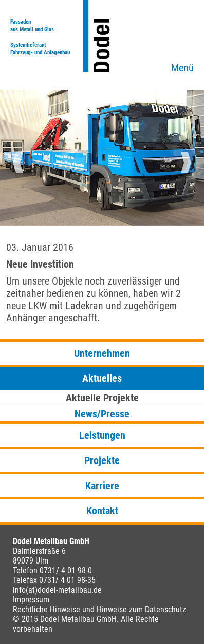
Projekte (102, 460)
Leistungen (102, 435)
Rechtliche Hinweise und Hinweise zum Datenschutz (99, 609)
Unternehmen (102, 353)
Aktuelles (102, 378)
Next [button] (186, 163)
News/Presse (102, 414)
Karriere (102, 486)
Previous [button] (18, 163)
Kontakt (102, 511)
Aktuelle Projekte (102, 398)
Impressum (31, 600)
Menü (182, 68)
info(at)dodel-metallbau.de (57, 590)
